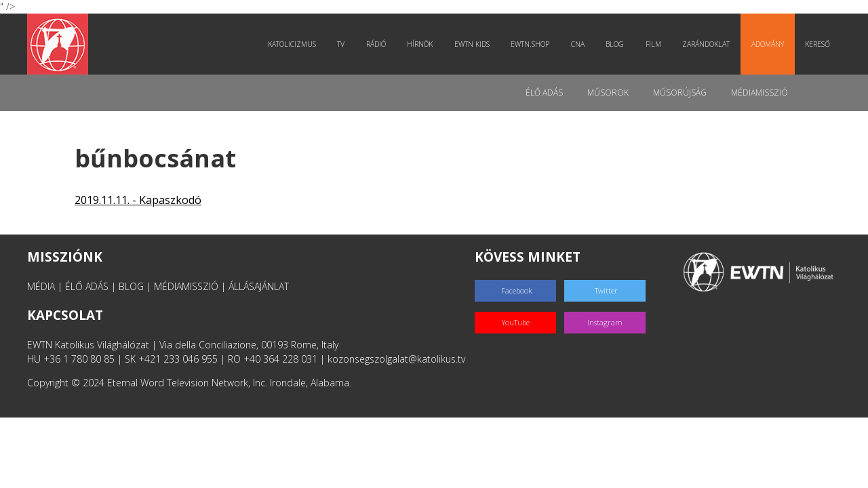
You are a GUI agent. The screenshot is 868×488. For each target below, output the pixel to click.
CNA (578, 44)
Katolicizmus (292, 44)
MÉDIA (41, 286)
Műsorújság (680, 93)
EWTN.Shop (530, 44)
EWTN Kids (472, 44)
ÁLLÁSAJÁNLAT (259, 286)
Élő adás (544, 93)
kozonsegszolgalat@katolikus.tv (396, 359)
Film (653, 44)
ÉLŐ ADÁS (87, 286)
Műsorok (608, 93)
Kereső (817, 44)
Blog (615, 44)
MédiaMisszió (759, 93)
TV (341, 44)
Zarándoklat (706, 44)
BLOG (131, 286)
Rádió (376, 44)
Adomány (768, 44)
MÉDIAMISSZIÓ (186, 286)
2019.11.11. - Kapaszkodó (138, 200)
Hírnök (420, 44)
